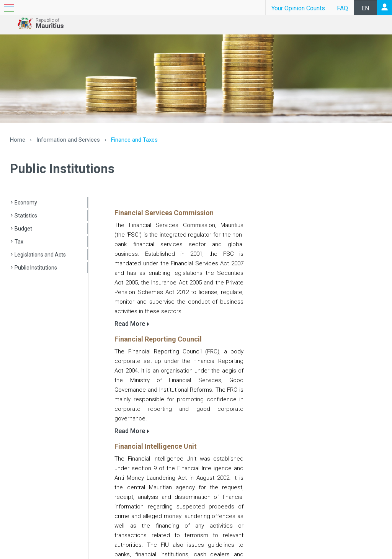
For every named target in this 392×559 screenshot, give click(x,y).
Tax (19, 242)
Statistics (26, 216)
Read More (130, 324)
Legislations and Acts (40, 255)
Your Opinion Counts (298, 8)
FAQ (342, 8)
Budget (23, 229)
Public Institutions (36, 268)
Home (18, 140)
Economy (26, 203)
